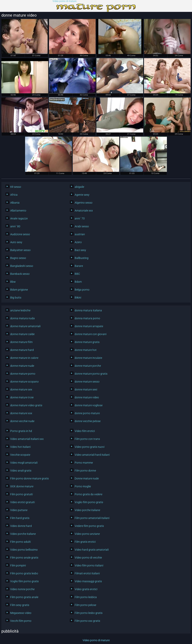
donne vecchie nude (22, 421)
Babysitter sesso (20, 250)
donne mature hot (86, 350)
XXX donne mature (22, 486)
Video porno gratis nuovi (90, 447)
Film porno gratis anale (24, 597)
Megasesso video (21, 613)
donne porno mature (87, 413)
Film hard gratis (20, 518)
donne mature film (21, 342)
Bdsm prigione (19, 290)
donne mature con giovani (91, 334)
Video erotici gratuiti (23, 502)
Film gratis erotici (85, 542)
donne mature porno (23, 374)
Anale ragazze (19, 218)
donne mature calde (22, 334)
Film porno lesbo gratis (89, 613)
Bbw (13, 282)
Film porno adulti (21, 542)
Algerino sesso (84, 203)
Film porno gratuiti (22, 494)
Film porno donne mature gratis (30, 479)
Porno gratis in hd (21, 431)
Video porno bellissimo (24, 550)
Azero (78, 242)
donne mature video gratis (26, 405)
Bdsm (78, 282)
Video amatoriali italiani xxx (27, 439)
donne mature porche (88, 366)
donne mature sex (21, 390)
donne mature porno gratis (91, 374)
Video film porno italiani (89, 566)
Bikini (78, 298)
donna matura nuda (23, 318)
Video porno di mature (64, 1)
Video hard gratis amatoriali (92, 550)
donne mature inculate (88, 358)
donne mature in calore (24, 358)
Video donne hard (21, 526)
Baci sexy (80, 250)
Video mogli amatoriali (24, 463)
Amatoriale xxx (84, 211)
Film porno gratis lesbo (24, 573)
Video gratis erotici (86, 589)
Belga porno (82, 290)
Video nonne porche (22, 589)
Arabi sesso (82, 226)
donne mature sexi (86, 390)
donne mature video (87, 397)
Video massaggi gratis (88, 581)
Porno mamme (84, 463)
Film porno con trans (87, 439)
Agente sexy (82, 195)
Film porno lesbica (86, 597)
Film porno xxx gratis (87, 621)
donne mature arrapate (89, 326)
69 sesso (16, 187)
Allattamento (18, 211)
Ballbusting (82, 258)
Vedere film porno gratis (89, 526)
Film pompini (18, 566)
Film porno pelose (85, 605)
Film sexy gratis (20, 605)
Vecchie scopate (20, 455)
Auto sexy (16, 242)
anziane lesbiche (20, 310)
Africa (14, 195)
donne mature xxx (21, 413)
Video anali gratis (21, 471)
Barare (79, 266)
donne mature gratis (87, 342)
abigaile (79, 187)
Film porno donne (85, 471)
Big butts (16, 298)
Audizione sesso (20, 234)
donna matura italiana (88, 310)
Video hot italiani (20, 447)
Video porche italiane (87, 510)
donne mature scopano (24, 382)
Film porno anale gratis (24, 558)
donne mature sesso (87, 382)
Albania (15, 203)
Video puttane (19, 510)
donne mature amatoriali (25, 326)
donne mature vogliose (89, 405)
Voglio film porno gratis (89, 502)
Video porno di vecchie (88, 558)
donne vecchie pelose (88, 421)
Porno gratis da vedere (88, 494)
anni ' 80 (15, 226)
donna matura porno (87, 318)
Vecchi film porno (21, 621)
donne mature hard (22, 350)
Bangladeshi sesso (22, 266)
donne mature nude (22, 366)
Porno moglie (83, 486)
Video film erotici (85, 431)
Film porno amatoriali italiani (92, 518)
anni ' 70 (80, 218)
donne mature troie (22, 397)
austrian (80, 234)
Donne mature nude (87, 479)
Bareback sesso (20, 274)
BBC (77, 274)
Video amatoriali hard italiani (92, 455)
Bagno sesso (18, 258)
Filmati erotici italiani (87, 573)
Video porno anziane (87, 534)
